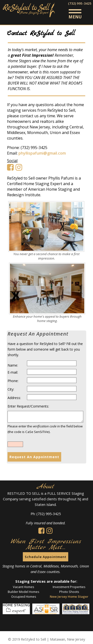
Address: (14, 398)
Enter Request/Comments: (28, 406)
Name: (13, 365)
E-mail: (13, 372)
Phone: (13, 381)
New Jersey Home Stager (69, 597)
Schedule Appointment (46, 557)
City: (11, 389)
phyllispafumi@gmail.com (42, 153)
